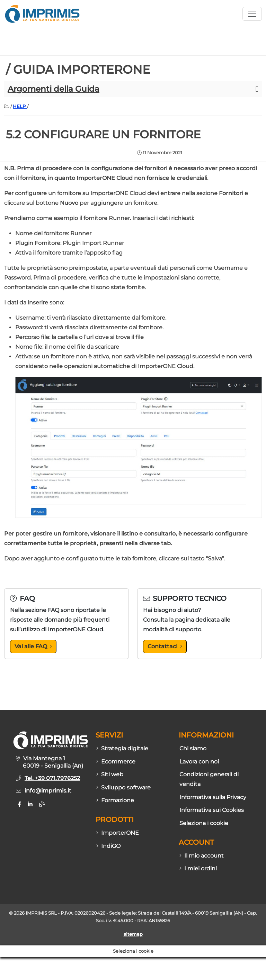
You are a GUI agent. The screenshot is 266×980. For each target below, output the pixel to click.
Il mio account (202, 856)
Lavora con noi (199, 762)
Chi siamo (193, 748)
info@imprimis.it (48, 791)
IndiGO (108, 846)
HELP (20, 106)
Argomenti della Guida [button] (54, 89)
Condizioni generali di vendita (209, 779)
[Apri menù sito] (252, 14)
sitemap (133, 934)
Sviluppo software (123, 787)
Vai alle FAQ (33, 646)
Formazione (115, 800)
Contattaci (165, 646)
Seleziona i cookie (204, 823)
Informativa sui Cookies (212, 810)
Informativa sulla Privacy (213, 797)
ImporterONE (118, 833)
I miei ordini (198, 868)
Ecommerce (116, 762)
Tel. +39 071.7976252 (52, 778)
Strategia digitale (122, 748)
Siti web (110, 774)
